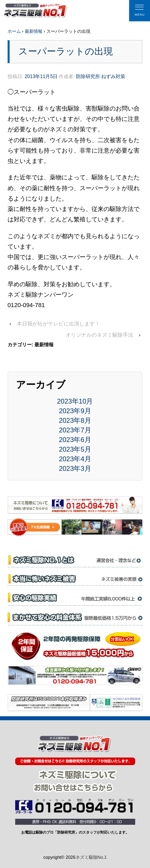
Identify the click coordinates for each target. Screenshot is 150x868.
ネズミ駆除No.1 (91, 857)
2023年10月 (75, 401)
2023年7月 (75, 430)
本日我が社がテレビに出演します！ (58, 324)
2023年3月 (75, 469)
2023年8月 (75, 421)
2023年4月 (75, 459)
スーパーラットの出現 (66, 51)
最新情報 (34, 31)
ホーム (14, 31)
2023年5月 (75, 449)
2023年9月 (75, 411)
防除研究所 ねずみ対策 (101, 76)
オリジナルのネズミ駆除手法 (99, 335)
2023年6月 (75, 440)
